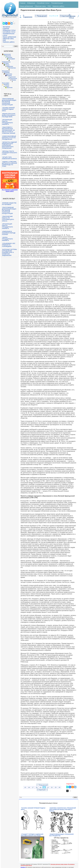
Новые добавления (9, 37)
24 (59, 787)
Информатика (6, 62)
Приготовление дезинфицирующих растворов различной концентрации (9, 102)
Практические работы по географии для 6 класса (8, 219)
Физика (14, 80)
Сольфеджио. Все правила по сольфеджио (9, 245)
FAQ (4, 40)
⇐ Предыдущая (41, 16)
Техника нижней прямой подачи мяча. (8, 109)
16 (29, 787)
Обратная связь (8, 39)
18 (37, 787)
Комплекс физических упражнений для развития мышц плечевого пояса (63, 809)
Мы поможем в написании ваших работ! (10, 190)
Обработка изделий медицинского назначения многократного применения (9, 145)
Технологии (13, 78)
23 (56, 787)
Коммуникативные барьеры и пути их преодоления (9, 138)
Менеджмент (6, 71)
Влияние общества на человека (9, 204)
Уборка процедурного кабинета (7, 239)
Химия (7, 86)
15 (25, 787)
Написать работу (9, 42)
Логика (7, 65)
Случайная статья (9, 32)
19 (40, 787)
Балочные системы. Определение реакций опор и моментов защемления (10, 252)
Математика (12, 68)
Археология (7, 54)
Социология (12, 77)
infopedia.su (23, 867)
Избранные (31, 3)
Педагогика (9, 74)
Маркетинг (10, 66)
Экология (10, 88)
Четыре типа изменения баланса (9, 158)
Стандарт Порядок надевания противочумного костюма (32, 835)
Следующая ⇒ (65, 16)
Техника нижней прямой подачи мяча (33, 809)
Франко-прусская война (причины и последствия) (9, 115)
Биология (8, 56)
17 (33, 787)
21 (48, 787)
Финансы (6, 85)
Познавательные (57, 3)
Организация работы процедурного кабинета (7, 122)
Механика (7, 72)
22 (52, 787)
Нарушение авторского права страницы (59, 864)
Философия (6, 83)
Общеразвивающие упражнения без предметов (62, 835)
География (12, 59)
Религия (9, 75)
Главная (23, 3)
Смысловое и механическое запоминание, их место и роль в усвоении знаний (8, 130)
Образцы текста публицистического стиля (9, 153)
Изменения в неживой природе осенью (9, 233)
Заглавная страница (6, 28)
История (6, 63)
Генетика (9, 57)
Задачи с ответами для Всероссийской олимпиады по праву (9, 164)
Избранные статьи (9, 30)
